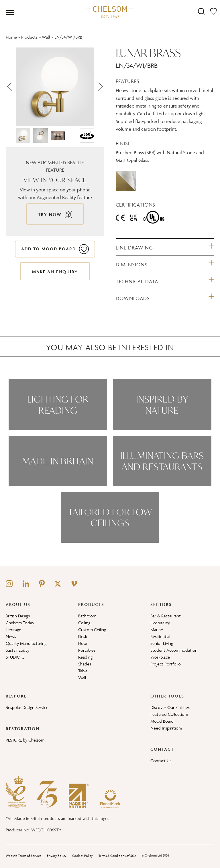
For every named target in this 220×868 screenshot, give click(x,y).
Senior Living (162, 643)
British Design (18, 616)
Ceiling (84, 623)
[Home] (110, 12)
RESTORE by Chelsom (25, 740)
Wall (46, 37)
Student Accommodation (174, 650)
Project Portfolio (166, 664)
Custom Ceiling (92, 630)
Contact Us (161, 761)
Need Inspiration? (166, 728)
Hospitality (160, 623)
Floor (83, 643)
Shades (85, 664)
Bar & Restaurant (166, 616)
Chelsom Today (20, 623)
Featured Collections (169, 714)
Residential (160, 636)
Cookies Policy (82, 856)
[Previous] (10, 87)
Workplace (160, 657)
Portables (87, 650)
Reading (85, 657)
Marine (157, 630)
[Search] (201, 11)
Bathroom (87, 616)
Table (83, 671)
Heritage (13, 630)
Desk (83, 636)
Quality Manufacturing (26, 643)
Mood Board (162, 721)
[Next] (100, 87)
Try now (50, 214)
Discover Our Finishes (170, 707)
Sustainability (17, 650)
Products (29, 37)
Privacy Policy (57, 856)
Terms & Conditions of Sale (117, 856)
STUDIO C (15, 657)
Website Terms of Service (23, 856)
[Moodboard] (214, 11)
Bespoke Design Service (27, 707)
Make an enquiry (55, 272)
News (11, 636)
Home (11, 37)
